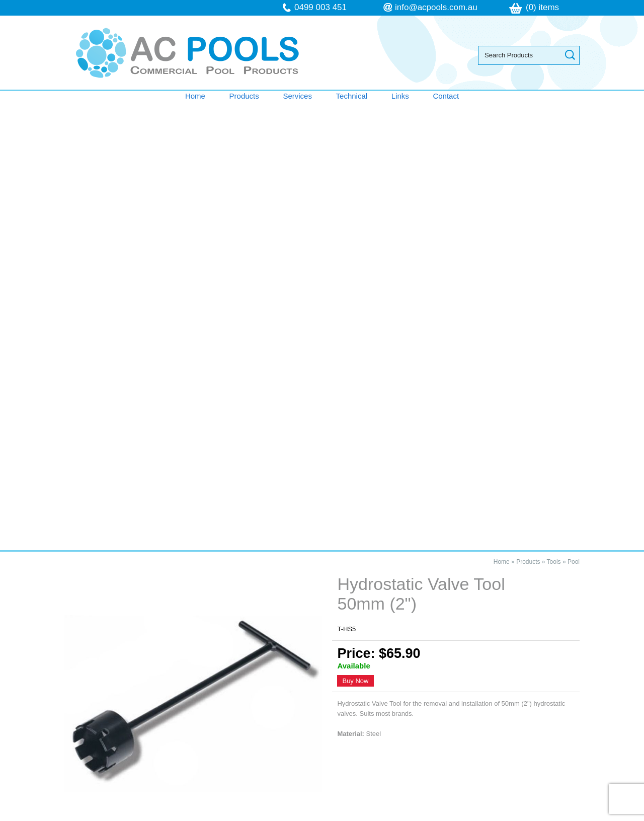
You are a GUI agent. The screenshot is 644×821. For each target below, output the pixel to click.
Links (400, 96)
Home (195, 96)
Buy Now (355, 232)
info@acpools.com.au (436, 7)
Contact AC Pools (322, 473)
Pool (574, 113)
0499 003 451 (320, 7)
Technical (352, 96)
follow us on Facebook (462, 738)
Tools (554, 113)
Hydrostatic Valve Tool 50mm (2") (157, 522)
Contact (446, 96)
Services (297, 96)
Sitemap (191, 815)
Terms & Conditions (118, 718)
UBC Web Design (427, 815)
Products (244, 96)
